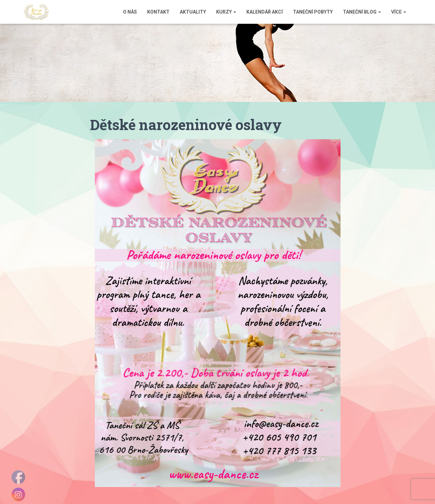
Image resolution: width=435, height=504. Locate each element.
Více (399, 12)
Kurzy (226, 12)
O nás (130, 12)
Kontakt (158, 12)
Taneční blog (362, 12)
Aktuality (193, 12)
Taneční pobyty (313, 12)
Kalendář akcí (265, 12)
